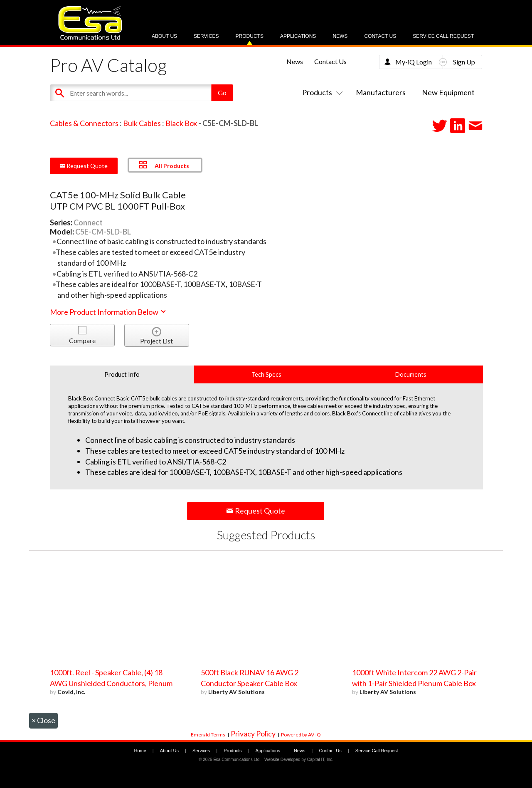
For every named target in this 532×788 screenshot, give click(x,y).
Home (140, 751)
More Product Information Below (108, 312)
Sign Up (464, 62)
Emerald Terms (208, 735)
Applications (298, 36)
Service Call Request (443, 36)
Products (250, 36)
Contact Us (380, 36)
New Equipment (448, 92)
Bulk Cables (142, 123)
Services (206, 36)
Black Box (181, 123)
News (340, 36)
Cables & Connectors (84, 123)
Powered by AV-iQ (301, 735)
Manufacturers (381, 92)
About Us (164, 36)
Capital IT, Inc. (320, 760)
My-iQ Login (414, 62)
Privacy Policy (253, 734)
